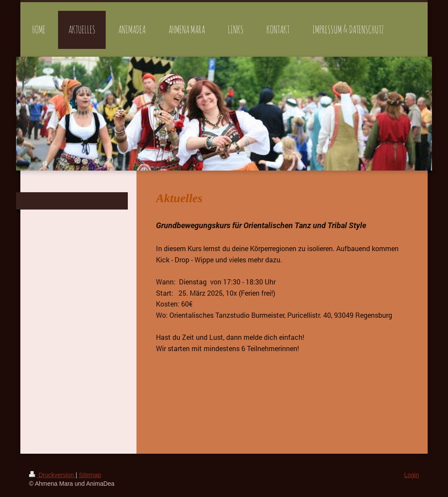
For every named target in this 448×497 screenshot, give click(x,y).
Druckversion (52, 475)
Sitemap (90, 475)
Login (412, 475)
